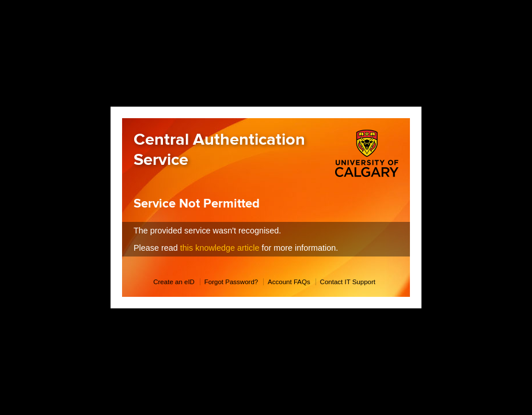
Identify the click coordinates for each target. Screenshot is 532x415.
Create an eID (174, 282)
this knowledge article (220, 248)
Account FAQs (289, 282)
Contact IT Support (348, 282)
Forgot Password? (231, 282)
